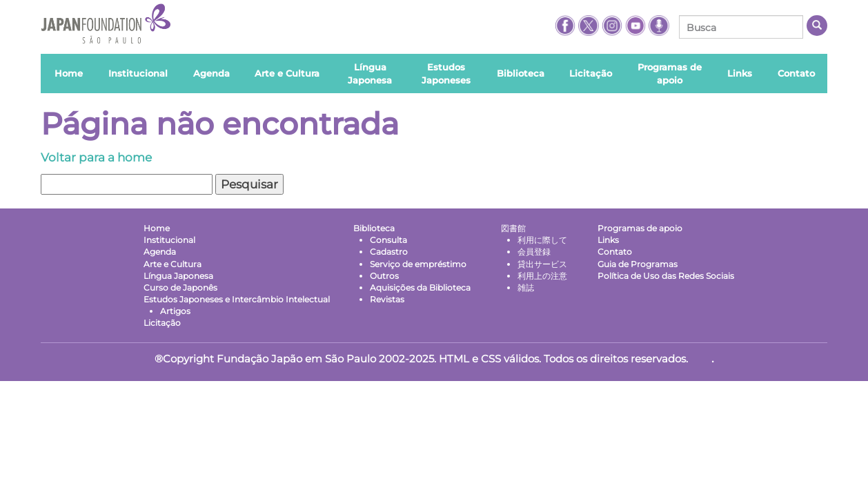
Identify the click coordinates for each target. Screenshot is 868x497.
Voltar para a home (96, 157)
